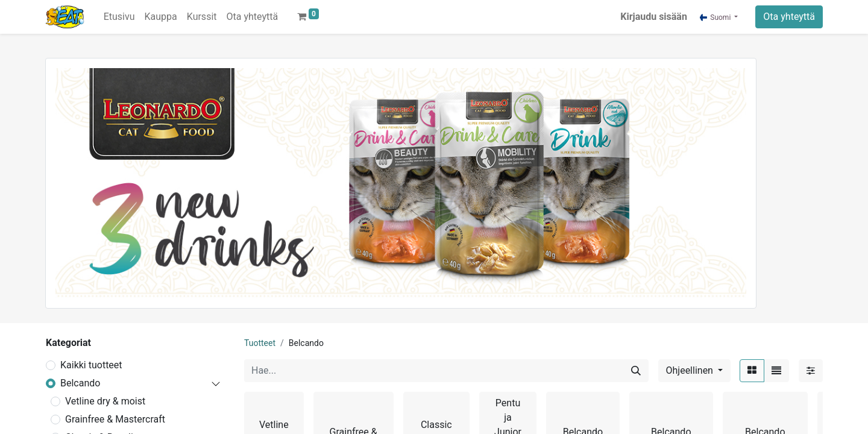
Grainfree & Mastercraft (115, 419)
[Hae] (636, 371)
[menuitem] (119, 17)
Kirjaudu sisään (654, 17)
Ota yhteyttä (789, 17)
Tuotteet (260, 343)
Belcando (80, 383)
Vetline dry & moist (105, 401)
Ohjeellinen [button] (691, 370)
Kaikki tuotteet (91, 365)
